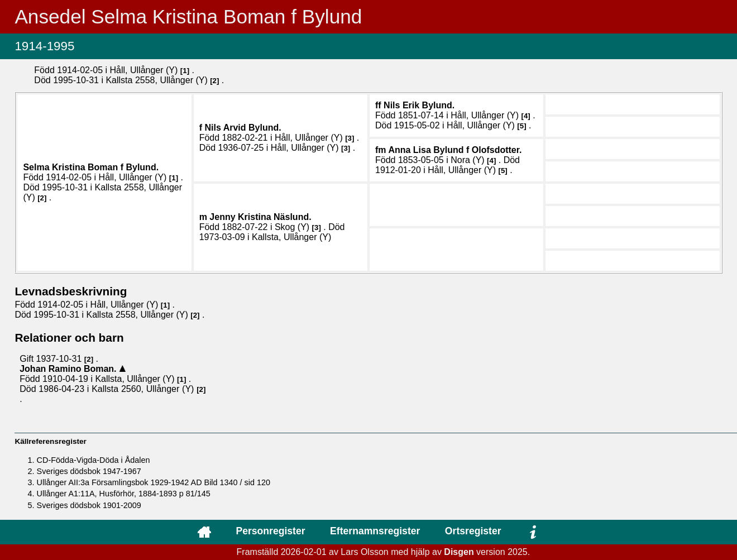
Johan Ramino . (69, 369)
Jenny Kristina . (260, 217)
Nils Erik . (419, 105)
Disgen (459, 552)
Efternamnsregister (375, 531)
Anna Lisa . (455, 150)
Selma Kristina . (91, 167)
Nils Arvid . (243, 128)
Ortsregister (473, 531)
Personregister (270, 531)
